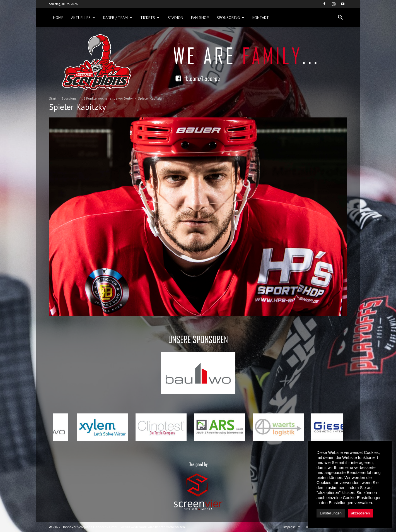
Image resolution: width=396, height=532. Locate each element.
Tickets (150, 18)
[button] (340, 18)
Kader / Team (118, 18)
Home (58, 18)
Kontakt (261, 18)
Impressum (292, 527)
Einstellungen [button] (331, 513)
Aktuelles (83, 18)
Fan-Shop (200, 18)
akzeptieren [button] (360, 513)
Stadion (175, 18)
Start (53, 98)
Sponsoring (230, 18)
